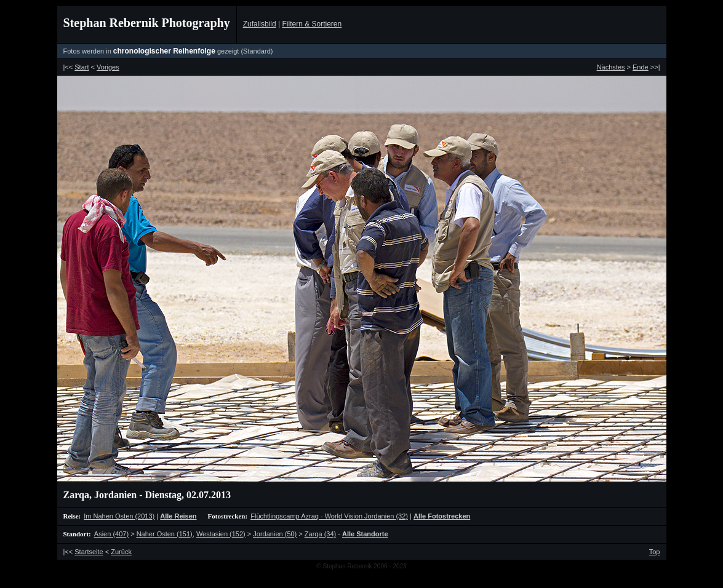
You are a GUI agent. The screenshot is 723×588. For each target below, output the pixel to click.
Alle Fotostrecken (442, 516)
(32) (329, 516)
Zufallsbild (260, 24)
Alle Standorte (365, 534)
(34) (320, 534)
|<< (76, 67)
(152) (221, 534)
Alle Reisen (178, 516)
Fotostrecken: (228, 516)
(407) (111, 534)
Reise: (72, 516)
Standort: (77, 534)
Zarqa (76, 495)
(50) (275, 534)
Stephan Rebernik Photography (147, 23)
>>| (646, 67)
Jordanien (115, 495)
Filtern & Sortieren (312, 24)
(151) (165, 534)
